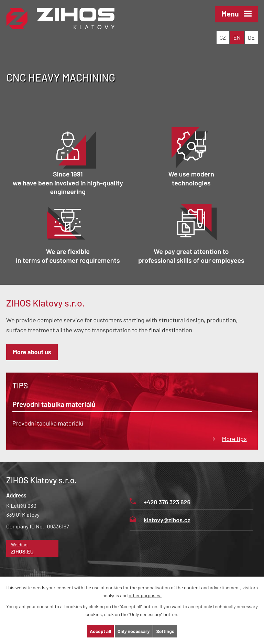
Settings (165, 631)
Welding (32, 549)
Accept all (100, 631)
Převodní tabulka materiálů (48, 423)
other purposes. (145, 595)
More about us (32, 352)
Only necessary (134, 631)
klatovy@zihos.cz (160, 520)
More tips (234, 439)
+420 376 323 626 (160, 502)
